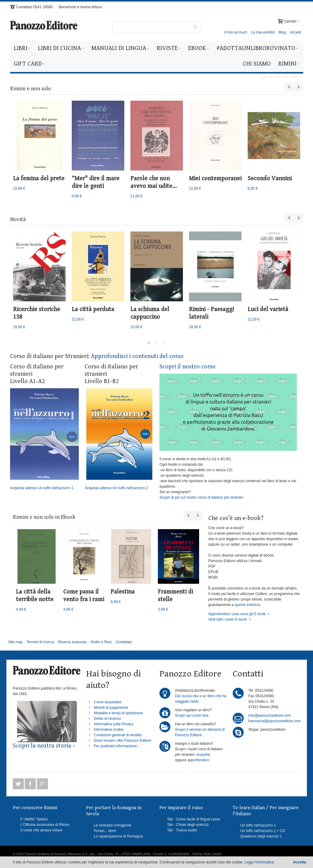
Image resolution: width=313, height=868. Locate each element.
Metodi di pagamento (111, 708)
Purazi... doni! (105, 831)
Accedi (295, 32)
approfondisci (198, 760)
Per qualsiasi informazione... (117, 746)
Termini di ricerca (40, 642)
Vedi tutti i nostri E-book (227, 619)
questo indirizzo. (248, 605)
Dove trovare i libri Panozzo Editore (122, 741)
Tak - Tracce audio (182, 830)
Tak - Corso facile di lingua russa (193, 819)
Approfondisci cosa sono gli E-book (237, 614)
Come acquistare (108, 702)
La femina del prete (39, 179)
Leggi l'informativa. (260, 862)
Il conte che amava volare (41, 830)
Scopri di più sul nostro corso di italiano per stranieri (201, 497)
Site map (15, 642)
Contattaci (124, 642)
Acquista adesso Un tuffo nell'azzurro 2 (119, 439)
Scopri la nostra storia (42, 746)
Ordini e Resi (101, 642)
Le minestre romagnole (113, 825)
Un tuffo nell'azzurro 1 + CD (263, 831)
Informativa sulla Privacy (114, 724)
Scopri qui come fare (192, 716)
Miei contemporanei (215, 179)
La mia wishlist (263, 32)
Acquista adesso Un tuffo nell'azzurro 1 (44, 439)
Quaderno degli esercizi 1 (261, 836)
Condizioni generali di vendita (118, 735)
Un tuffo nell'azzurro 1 (258, 825)
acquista (203, 755)
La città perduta (93, 309)
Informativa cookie (109, 730)
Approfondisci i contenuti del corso (137, 356)
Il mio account (235, 32)
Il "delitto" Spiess (34, 819)
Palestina (123, 592)
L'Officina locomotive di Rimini (45, 825)
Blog (282, 32)
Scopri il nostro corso (187, 367)
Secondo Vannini (270, 179)
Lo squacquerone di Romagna (118, 836)
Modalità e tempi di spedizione (118, 713)
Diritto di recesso (107, 719)
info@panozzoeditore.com (270, 716)
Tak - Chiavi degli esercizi (188, 825)
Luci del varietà (268, 309)
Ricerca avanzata (72, 642)
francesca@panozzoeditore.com (275, 721)
